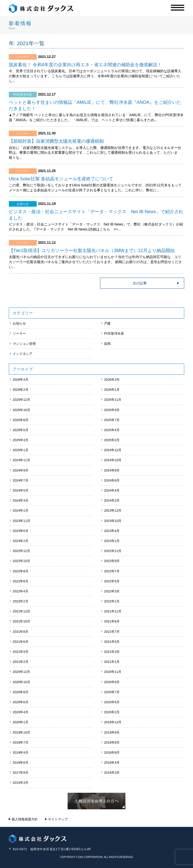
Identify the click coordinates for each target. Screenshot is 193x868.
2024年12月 (113, 450)
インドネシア (23, 354)
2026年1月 (112, 390)
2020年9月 (112, 682)
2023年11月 (21, 521)
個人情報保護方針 (25, 819)
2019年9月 (112, 732)
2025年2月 (112, 440)
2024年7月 (21, 480)
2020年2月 (112, 712)
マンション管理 (24, 344)
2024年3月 (21, 500)
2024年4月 (112, 490)
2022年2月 (21, 601)
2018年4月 (112, 763)
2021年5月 (112, 642)
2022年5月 (112, 581)
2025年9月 (112, 410)
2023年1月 (112, 541)
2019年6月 (112, 742)
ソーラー (19, 333)
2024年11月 (21, 460)
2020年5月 (112, 702)
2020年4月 (21, 712)
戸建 (107, 323)
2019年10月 (21, 732)
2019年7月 (21, 742)
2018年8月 (112, 753)
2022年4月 (21, 591)
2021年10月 (21, 621)
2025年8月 (21, 420)
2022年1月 (112, 601)
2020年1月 (21, 722)
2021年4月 (21, 652)
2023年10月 (113, 521)
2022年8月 (21, 571)
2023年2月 (21, 541)
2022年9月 (112, 561)
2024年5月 (21, 490)
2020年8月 (21, 692)
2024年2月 (112, 500)
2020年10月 (21, 682)
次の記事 (140, 283)
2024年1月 (21, 510)
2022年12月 (21, 551)
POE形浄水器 (114, 333)
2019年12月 (113, 722)
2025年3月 (21, 440)
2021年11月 (113, 611)
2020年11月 (113, 672)
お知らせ (19, 323)
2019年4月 (21, 753)
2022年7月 (112, 571)
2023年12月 (113, 510)
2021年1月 (112, 662)
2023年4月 (112, 531)
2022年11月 (113, 551)
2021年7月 (112, 632)
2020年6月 (21, 702)
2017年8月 (21, 773)
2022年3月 (112, 591)
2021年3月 (112, 652)
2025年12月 (21, 400)
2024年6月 (112, 480)
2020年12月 (21, 672)
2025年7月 (112, 420)
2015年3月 (21, 783)
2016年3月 (112, 773)
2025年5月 (21, 430)
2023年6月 (21, 531)
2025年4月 (112, 430)
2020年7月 (112, 692)
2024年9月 (21, 470)
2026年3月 (112, 380)
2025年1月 (21, 450)
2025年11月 (113, 400)
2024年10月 (113, 460)
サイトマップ (58, 819)
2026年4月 (21, 380)
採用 (107, 344)
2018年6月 (21, 763)
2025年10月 (21, 410)
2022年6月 (21, 581)
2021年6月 (21, 642)
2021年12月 (21, 611)
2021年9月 (112, 621)
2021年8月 (21, 632)
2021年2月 (21, 662)
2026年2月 (21, 390)
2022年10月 (21, 561)
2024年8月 (112, 470)
